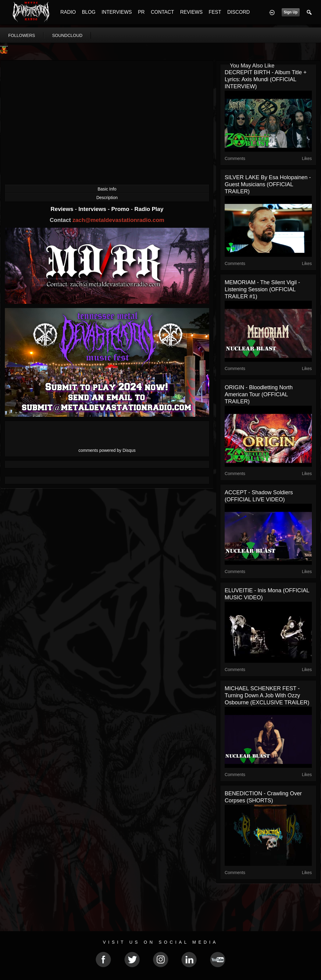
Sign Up (291, 12)
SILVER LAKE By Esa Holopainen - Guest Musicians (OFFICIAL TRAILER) (268, 184)
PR (141, 12)
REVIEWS (191, 12)
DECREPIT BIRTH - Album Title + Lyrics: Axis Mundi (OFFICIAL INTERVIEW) (266, 79)
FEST (215, 12)
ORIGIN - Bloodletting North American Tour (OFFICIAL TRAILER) (259, 394)
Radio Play (149, 209)
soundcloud (67, 35)
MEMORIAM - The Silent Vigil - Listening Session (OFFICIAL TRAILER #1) (262, 289)
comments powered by (107, 450)
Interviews (93, 209)
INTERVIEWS (117, 12)
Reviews (63, 209)
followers (22, 35)
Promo (121, 209)
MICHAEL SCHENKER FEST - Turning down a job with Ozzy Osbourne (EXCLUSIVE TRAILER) (267, 695)
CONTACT (162, 12)
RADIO (68, 12)
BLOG (89, 12)
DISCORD (238, 12)
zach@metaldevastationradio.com (118, 220)
